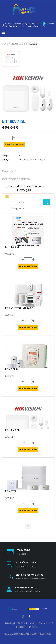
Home (5, 44)
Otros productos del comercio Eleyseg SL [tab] (24, 188)
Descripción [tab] (10, 171)
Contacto (43, 623)
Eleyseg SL (16, 44)
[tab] (11, 59)
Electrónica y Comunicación (32, 159)
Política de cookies (27, 623)
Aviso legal (10, 623)
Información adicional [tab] (16, 179)
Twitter (34, 627)
